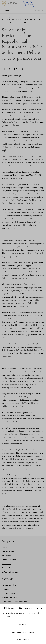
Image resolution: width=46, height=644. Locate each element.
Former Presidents (10, 568)
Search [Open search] (38, 11)
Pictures (5, 589)
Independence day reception (14, 602)
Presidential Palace (10, 597)
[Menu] (7, 11)
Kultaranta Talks (9, 585)
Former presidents (10, 593)
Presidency (7, 564)
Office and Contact (10, 572)
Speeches (12, 17)
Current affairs (8, 551)
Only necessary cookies (23, 632)
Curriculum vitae (9, 560)
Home (4, 17)
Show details (23, 639)
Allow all (23, 624)
